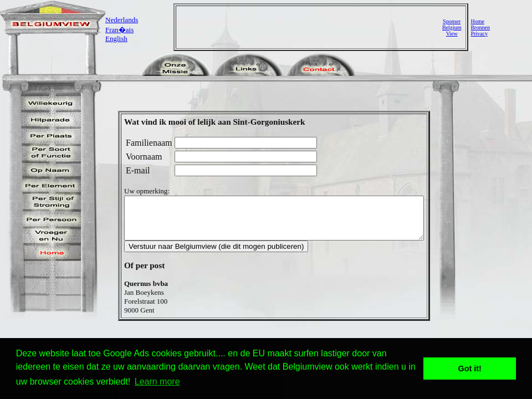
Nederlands (122, 20)
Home (477, 21)
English (116, 39)
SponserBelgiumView (452, 27)
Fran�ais (119, 30)
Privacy (479, 34)
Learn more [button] (157, 382)
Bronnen (480, 27)
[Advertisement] (310, 27)
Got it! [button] (470, 369)
